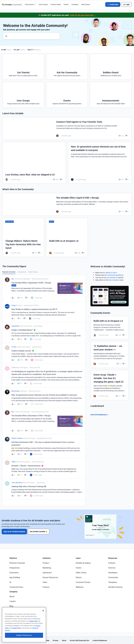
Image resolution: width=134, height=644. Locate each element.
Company (13, 592)
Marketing (47, 568)
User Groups (43, 4)
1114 (13, 367)
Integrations (15, 568)
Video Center (81, 573)
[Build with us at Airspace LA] (67, 237)
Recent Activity (9, 272)
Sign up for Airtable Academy (14, 531)
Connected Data (16, 587)
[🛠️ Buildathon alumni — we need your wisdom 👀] (110, 355)
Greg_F (14, 305)
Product (46, 563)
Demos (79, 577)
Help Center (85, 4)
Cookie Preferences (100, 640)
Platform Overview (17, 563)
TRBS (14, 462)
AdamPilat (15, 326)
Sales (45, 582)
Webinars (80, 587)
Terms (64, 640)
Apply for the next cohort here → (83, 15)
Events (66, 4)
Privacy (55, 640)
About (12, 596)
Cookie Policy (33, 626)
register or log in (111, 273)
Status (12, 611)
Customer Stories (83, 582)
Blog (11, 606)
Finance (46, 587)
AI (10, 582)
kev (13, 279)
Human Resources (50, 577)
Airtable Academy (83, 563)
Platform (13, 558)
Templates (113, 582)
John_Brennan (17, 483)
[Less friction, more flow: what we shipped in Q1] (34, 163)
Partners (112, 563)
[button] (113, 4)
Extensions (14, 573)
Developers (113, 573)
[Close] (43, 615)
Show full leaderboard (100, 415)
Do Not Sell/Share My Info (79, 640)
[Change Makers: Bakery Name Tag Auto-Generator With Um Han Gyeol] (23, 237)
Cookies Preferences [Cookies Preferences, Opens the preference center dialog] (24, 640)
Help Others (33, 272)
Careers (13, 601)
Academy (75, 4)
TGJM (14, 347)
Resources (113, 558)
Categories (22, 272)
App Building (15, 577)
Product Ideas (56, 4)
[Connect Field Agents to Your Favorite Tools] (67, 128)
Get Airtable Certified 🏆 (39, 531)
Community (113, 577)
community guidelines (115, 275)
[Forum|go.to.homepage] (12, 4)
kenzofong (15, 391)
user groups (111, 277)
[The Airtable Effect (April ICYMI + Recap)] (67, 204)
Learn (78, 558)
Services (112, 568)
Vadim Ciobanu (17, 438)
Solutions (47, 558)
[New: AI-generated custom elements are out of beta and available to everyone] (100, 163)
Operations (47, 573)
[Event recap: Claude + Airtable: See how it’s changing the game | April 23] (110, 385)
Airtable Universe (115, 587)
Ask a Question (114, 280)
